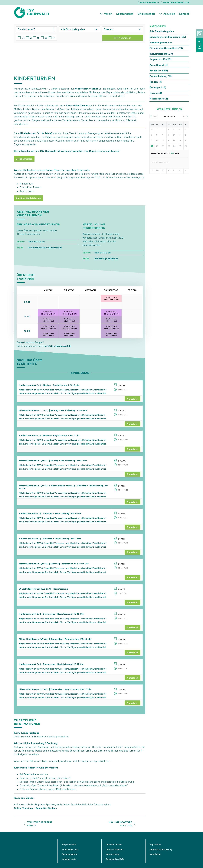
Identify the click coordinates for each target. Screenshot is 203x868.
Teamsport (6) (158, 90)
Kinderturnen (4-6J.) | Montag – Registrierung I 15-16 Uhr (49, 387)
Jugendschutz (69, 861)
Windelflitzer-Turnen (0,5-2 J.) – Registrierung (43, 591)
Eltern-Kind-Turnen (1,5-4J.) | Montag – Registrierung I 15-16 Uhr (53, 413)
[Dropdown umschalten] (54, 31)
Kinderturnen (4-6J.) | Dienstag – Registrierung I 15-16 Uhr (50, 516)
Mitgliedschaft (146, 16)
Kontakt (184, 16)
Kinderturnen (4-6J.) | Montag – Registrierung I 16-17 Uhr (49, 438)
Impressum (155, 847)
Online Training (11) (161, 78)
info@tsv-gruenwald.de (58, 348)
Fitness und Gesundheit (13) (166, 50)
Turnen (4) (156, 95)
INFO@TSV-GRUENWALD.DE (176, 2)
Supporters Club (70, 852)
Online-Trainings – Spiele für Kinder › (35, 810)
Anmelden (133, 401)
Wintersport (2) (159, 101)
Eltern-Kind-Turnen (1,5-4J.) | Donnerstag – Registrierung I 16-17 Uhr (55, 691)
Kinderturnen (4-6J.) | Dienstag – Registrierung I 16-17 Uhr (50, 541)
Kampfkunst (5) (159, 67)
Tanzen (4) (156, 84)
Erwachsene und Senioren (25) (168, 39)
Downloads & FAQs (115, 861)
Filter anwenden (123, 40)
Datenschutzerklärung (161, 852)
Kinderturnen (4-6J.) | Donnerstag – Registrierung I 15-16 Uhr (51, 616)
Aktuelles (169, 16)
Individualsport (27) (161, 56)
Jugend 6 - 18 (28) (160, 62)
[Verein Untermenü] (101, 16)
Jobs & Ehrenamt (115, 852)
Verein (108, 16)
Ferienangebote (70, 856)
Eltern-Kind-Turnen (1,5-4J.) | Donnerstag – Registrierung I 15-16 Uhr (55, 641)
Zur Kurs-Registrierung (28, 200)
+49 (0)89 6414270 (149, 2)
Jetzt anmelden (24, 161)
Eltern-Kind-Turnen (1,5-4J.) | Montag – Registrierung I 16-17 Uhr (53, 463)
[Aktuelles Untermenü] (161, 16)
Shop (200, 45)
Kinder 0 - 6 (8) (159, 73)
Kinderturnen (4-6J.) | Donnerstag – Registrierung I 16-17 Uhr (51, 666)
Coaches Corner (114, 847)
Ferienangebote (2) (161, 45)
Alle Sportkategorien (162, 33)
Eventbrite (30, 777)
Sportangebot (125, 16)
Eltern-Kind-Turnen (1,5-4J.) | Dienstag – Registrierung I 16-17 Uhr (54, 566)
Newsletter (155, 856)
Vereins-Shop (113, 856)
